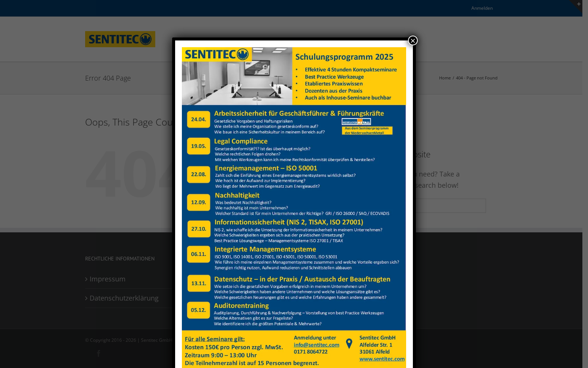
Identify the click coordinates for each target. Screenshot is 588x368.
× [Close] (413, 40)
